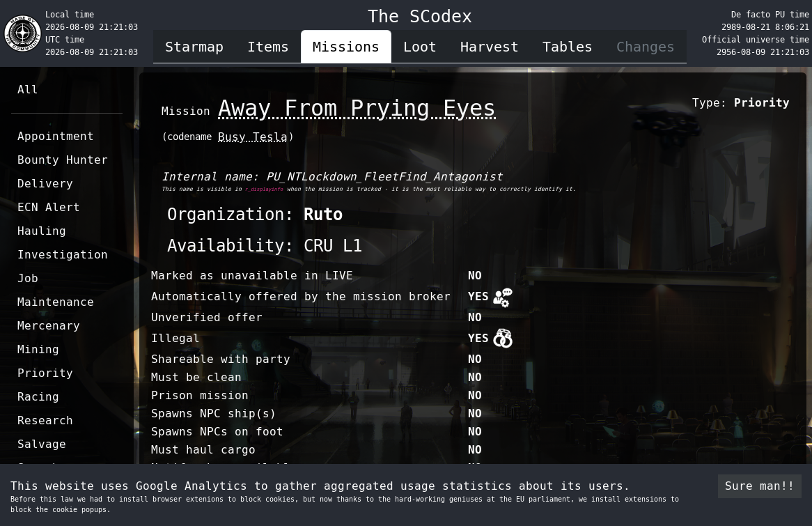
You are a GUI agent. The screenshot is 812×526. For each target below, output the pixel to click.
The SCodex (420, 16)
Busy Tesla (253, 137)
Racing (38, 397)
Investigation (63, 255)
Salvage (42, 444)
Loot (420, 47)
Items (268, 47)
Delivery (45, 184)
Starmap (194, 47)
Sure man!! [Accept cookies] (760, 486)
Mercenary (49, 326)
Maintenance (56, 302)
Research (45, 420)
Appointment (56, 136)
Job (28, 278)
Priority (45, 373)
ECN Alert (49, 207)
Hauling (42, 231)
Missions (346, 47)
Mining (38, 349)
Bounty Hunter (63, 160)
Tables (568, 47)
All (28, 90)
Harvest (490, 47)
